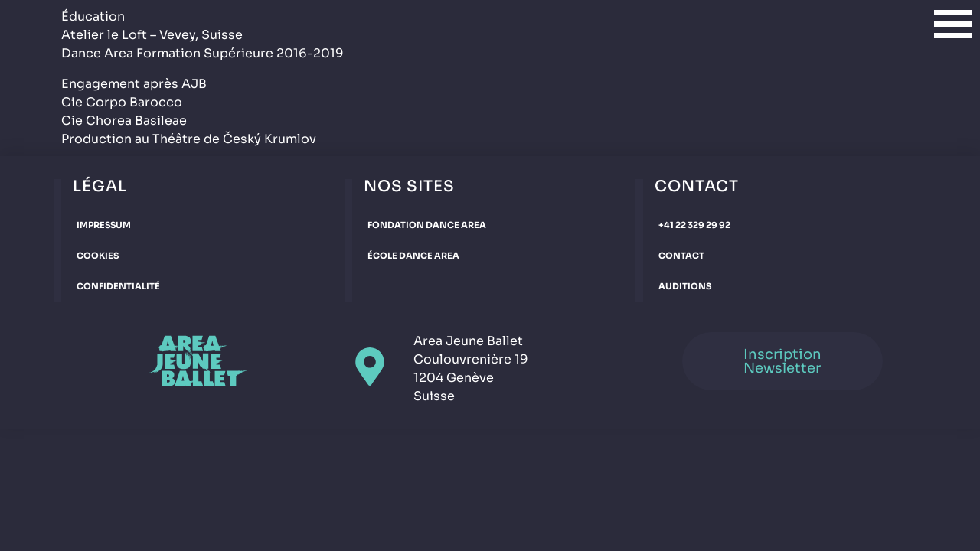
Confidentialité (118, 286)
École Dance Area (413, 256)
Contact (681, 256)
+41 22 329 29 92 (694, 225)
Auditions (685, 286)
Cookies (98, 256)
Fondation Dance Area (427, 225)
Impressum (104, 225)
